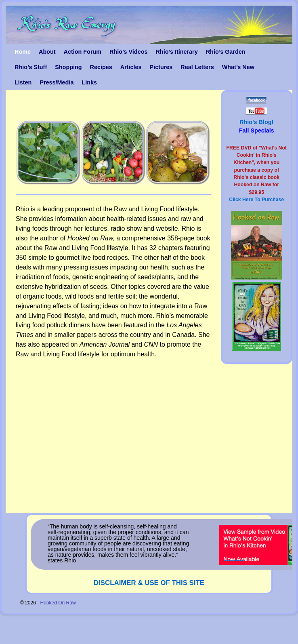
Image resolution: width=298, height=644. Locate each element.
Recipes (101, 67)
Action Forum (83, 52)
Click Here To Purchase (256, 200)
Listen (23, 82)
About (47, 52)
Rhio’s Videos (128, 52)
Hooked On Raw (58, 603)
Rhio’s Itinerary (176, 52)
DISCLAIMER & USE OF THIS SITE (149, 583)
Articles (131, 67)
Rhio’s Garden (226, 52)
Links (89, 82)
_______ (234, 558)
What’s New (238, 67)
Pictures (161, 67)
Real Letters (197, 67)
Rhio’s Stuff (31, 67)
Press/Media (57, 82)
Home (23, 52)
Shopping (68, 67)
